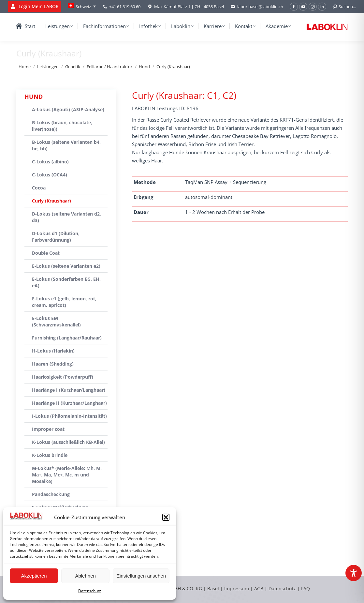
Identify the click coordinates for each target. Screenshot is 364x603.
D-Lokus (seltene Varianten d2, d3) (66, 217)
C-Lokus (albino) (50, 162)
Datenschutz (90, 591)
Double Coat (46, 253)
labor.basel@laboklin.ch (257, 7)
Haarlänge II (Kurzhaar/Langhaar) (69, 403)
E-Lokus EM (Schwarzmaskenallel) (56, 321)
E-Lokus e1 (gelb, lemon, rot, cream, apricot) (64, 302)
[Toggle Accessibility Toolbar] (354, 573)
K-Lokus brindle (50, 455)
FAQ (306, 588)
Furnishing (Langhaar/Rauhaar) (67, 338)
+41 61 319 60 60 (125, 7)
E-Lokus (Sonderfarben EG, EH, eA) (66, 282)
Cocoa (39, 188)
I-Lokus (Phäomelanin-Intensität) (69, 416)
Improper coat (48, 429)
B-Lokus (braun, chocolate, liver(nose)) (62, 126)
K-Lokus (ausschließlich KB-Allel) (68, 442)
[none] (82, 7)
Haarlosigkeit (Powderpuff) (63, 377)
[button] (166, 517)
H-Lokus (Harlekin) (53, 351)
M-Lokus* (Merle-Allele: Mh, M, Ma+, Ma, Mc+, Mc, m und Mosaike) (67, 475)
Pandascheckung (51, 494)
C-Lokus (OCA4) (50, 175)
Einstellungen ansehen (141, 576)
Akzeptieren (34, 576)
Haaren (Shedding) (53, 364)
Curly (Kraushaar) (51, 201)
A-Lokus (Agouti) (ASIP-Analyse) (68, 109)
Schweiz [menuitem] (83, 7)
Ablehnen (85, 576)
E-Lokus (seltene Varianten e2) (66, 266)
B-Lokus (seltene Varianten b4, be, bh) (66, 145)
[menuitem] (82, 7)
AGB (259, 588)
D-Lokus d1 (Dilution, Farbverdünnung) (56, 237)
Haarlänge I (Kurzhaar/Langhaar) (69, 390)
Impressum (237, 588)
